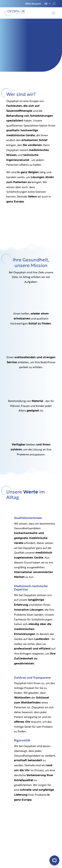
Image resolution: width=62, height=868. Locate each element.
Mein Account (33, 4)
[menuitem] (48, 4)
